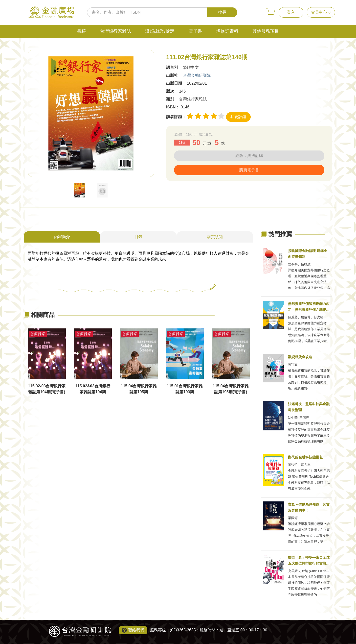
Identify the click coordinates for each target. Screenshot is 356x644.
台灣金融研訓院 (197, 75)
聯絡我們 (136, 630)
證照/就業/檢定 (160, 31)
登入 (291, 12)
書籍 (81, 31)
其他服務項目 (266, 31)
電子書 (195, 31)
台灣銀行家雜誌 (115, 31)
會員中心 (319, 12)
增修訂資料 (227, 31)
